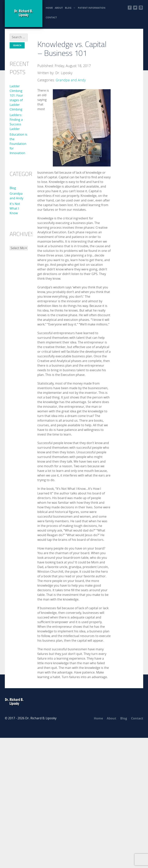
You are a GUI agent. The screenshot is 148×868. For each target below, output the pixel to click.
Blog (13, 188)
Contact (136, 718)
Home (98, 718)
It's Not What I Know (15, 209)
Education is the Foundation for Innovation (18, 144)
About (110, 718)
